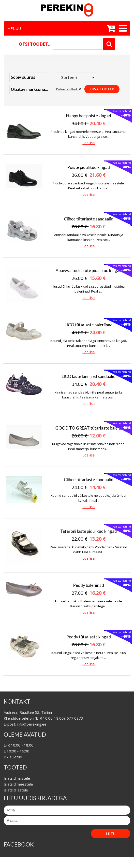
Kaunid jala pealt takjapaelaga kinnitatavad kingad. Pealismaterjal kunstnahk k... (89, 343)
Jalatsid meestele (18, 784)
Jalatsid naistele (17, 778)
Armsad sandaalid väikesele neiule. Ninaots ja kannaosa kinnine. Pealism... (89, 237)
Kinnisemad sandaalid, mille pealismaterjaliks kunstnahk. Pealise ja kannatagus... (89, 395)
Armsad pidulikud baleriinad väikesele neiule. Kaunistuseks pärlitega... (89, 604)
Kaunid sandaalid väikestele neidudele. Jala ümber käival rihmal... (89, 498)
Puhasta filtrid (68, 89)
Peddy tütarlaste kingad (89, 637)
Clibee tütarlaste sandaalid (89, 219)
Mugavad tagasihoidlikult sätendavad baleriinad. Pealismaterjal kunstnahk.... (89, 446)
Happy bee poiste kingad (89, 116)
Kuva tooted (102, 89)
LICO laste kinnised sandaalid (89, 376)
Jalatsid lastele (16, 790)
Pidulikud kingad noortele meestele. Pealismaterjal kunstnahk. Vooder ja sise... (89, 134)
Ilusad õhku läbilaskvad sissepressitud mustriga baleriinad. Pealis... (89, 289)
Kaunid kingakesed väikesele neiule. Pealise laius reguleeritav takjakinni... (89, 655)
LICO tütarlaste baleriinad (89, 325)
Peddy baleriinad (89, 585)
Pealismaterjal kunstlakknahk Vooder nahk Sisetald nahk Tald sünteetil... (89, 550)
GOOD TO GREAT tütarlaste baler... (89, 428)
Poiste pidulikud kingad (89, 167)
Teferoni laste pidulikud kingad (89, 531)
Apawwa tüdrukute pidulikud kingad (89, 270)
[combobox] (77, 77)
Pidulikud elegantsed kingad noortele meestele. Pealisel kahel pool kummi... (89, 186)
